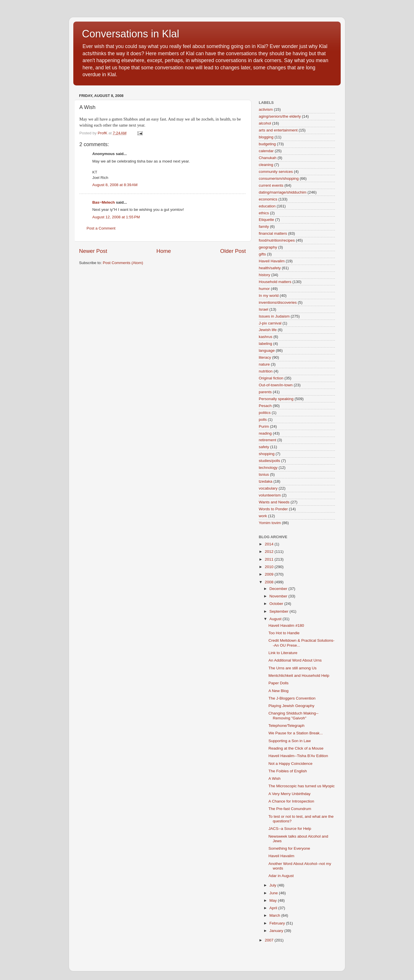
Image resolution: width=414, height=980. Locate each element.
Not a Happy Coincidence (291, 764)
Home (164, 251)
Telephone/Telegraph (286, 726)
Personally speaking (276, 399)
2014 (270, 544)
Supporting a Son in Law (290, 741)
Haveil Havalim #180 (286, 625)
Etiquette (266, 220)
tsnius (264, 474)
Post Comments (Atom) (123, 263)
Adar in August (281, 876)
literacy (265, 357)
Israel (263, 309)
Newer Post (93, 251)
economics (268, 199)
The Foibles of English (288, 771)
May (274, 900)
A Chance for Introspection (291, 801)
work (263, 516)
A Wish (275, 779)
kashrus (266, 337)
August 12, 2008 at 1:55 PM (116, 217)
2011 (270, 559)
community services (276, 172)
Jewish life (268, 330)
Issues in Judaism (274, 316)
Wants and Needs (274, 502)
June (274, 893)
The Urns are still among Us (293, 668)
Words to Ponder (273, 509)
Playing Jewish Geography (292, 706)
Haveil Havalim (272, 261)
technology (268, 468)
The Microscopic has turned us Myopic (302, 786)
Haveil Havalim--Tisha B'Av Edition (298, 756)
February (278, 923)
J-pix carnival (270, 323)
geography (268, 247)
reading (265, 433)
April (274, 908)
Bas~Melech (103, 202)
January (277, 931)
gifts (262, 254)
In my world (269, 296)
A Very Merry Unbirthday (290, 794)
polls (263, 420)
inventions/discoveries (278, 302)
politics (265, 413)
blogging (266, 137)
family (264, 227)
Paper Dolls (279, 683)
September (279, 611)
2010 (270, 567)
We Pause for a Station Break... (296, 733)
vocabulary (268, 488)
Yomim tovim (270, 523)
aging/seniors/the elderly (280, 116)
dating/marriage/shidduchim (283, 192)
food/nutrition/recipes (277, 240)
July (273, 885)
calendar (266, 151)
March (275, 915)
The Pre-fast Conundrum (290, 809)
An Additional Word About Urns (295, 660)
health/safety (270, 268)
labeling (266, 344)
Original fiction (271, 378)
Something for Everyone (289, 848)
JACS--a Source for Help (290, 829)
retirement (268, 440)
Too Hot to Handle (284, 633)
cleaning (266, 165)
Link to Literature (283, 653)
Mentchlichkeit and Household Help (299, 676)
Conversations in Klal (131, 34)
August (276, 619)
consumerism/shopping (279, 178)
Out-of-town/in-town (276, 385)
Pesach (265, 406)
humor (264, 289)
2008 (270, 582)
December (279, 589)
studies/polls (269, 461)
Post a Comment (101, 228)
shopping (267, 454)
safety (264, 447)
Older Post (233, 251)
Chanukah (268, 158)
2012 (270, 552)
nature (264, 364)
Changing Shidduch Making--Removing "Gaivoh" (294, 716)
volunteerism (270, 495)
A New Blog (279, 691)
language (267, 350)
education (267, 206)
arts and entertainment (278, 130)
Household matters (275, 282)
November (279, 596)
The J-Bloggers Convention (292, 698)
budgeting (267, 144)
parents (265, 392)
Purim (264, 426)
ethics (264, 213)
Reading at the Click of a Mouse (296, 748)
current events (271, 185)
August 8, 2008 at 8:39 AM (115, 185)
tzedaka (266, 481)
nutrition (266, 371)
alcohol (265, 123)
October (277, 604)
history (264, 275)
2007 (270, 940)
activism (266, 109)
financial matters (273, 233)
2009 (270, 574)
